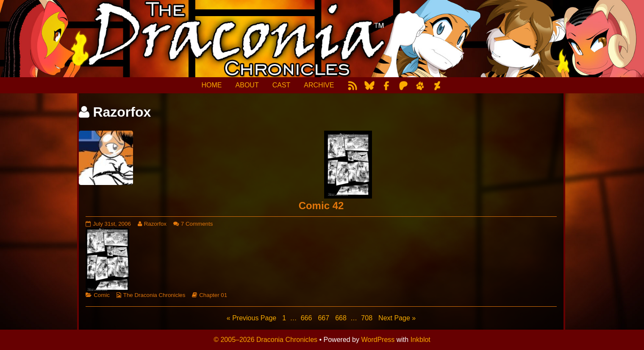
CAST (282, 85)
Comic (102, 295)
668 (342, 318)
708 (368, 318)
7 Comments (197, 224)
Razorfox (155, 224)
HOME (212, 85)
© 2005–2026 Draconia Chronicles (265, 340)
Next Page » (397, 318)
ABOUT (247, 85)
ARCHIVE (319, 85)
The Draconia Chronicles (154, 295)
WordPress (378, 340)
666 (307, 318)
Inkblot (421, 340)
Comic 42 (321, 206)
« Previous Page (251, 318)
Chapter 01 (213, 295)
